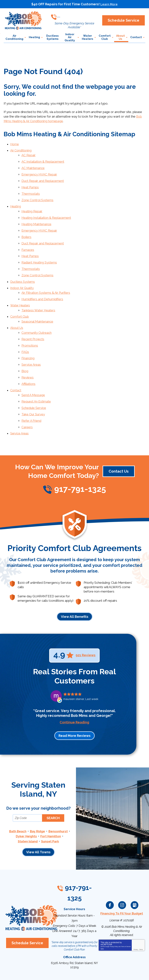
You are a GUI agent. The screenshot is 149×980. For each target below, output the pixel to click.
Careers (27, 405)
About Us (17, 313)
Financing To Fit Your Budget (122, 889)
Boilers (26, 229)
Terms (141, 925)
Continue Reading (74, 700)
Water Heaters (21, 293)
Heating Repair (32, 206)
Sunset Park (50, 818)
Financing (28, 341)
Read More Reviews (74, 713)
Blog (25, 353)
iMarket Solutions (54, 972)
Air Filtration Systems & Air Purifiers (46, 281)
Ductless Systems (23, 271)
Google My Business (135, 881)
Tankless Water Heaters (38, 297)
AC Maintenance (33, 166)
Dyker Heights (26, 813)
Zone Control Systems (37, 195)
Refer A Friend (31, 399)
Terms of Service (126, 922)
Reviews (28, 359)
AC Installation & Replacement (43, 160)
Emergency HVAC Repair (39, 171)
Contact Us (119, 449)
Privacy (136, 925)
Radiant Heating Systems (39, 253)
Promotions (30, 330)
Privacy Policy (114, 922)
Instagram (122, 881)
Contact (16, 371)
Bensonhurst (59, 809)
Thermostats (31, 189)
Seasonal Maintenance (37, 307)
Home (15, 143)
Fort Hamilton (51, 813)
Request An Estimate (36, 381)
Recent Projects (33, 324)
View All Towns (38, 829)
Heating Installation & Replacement (46, 211)
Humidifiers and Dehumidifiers (42, 287)
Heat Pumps (30, 183)
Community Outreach (37, 318)
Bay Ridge (38, 809)
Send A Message (33, 375)
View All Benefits (75, 594)
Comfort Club (20, 303)
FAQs (25, 335)
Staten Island (27, 818)
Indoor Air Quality (22, 277)
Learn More (109, 4)
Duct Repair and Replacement (43, 178)
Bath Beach (17, 809)
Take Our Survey (33, 393)
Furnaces (28, 241)
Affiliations (28, 365)
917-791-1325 (77, 15)
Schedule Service (34, 387)
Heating (16, 201)
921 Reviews (86, 632)
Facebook (110, 881)
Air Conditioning (21, 149)
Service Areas (31, 347)
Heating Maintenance (36, 217)
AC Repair (29, 154)
